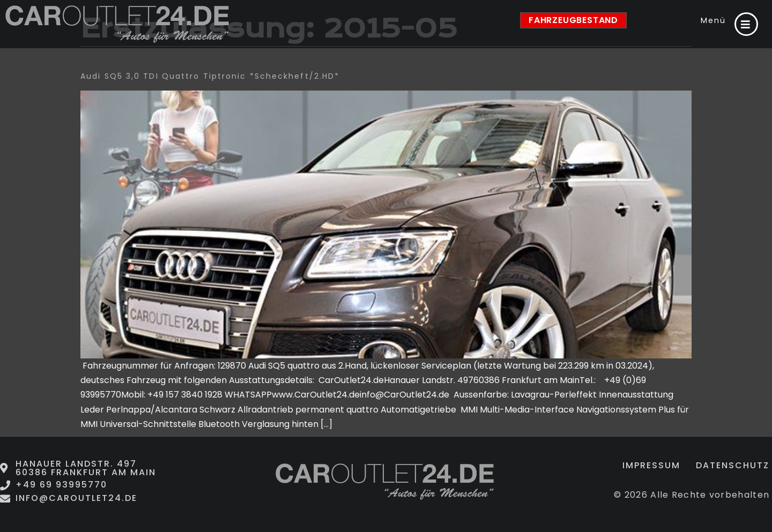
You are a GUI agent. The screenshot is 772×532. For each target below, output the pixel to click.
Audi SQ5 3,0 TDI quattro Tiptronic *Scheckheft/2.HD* (210, 76)
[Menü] (746, 24)
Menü (713, 20)
